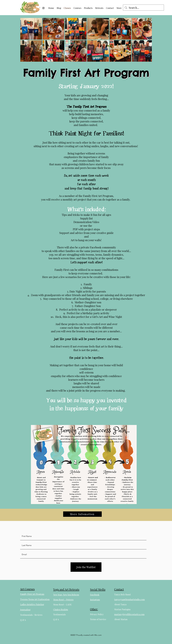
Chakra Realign (61, 609)
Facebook (95, 595)
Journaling (25, 610)
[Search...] (143, 8)
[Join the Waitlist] (86, 567)
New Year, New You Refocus (66, 595)
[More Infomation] (82, 514)
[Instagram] (43, 8)
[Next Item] (147, 40)
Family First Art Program (32, 594)
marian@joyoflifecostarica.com (129, 614)
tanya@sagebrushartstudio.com (129, 599)
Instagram (95, 600)
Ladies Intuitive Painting (32, 604)
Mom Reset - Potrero (63, 600)
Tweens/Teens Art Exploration (35, 599)
